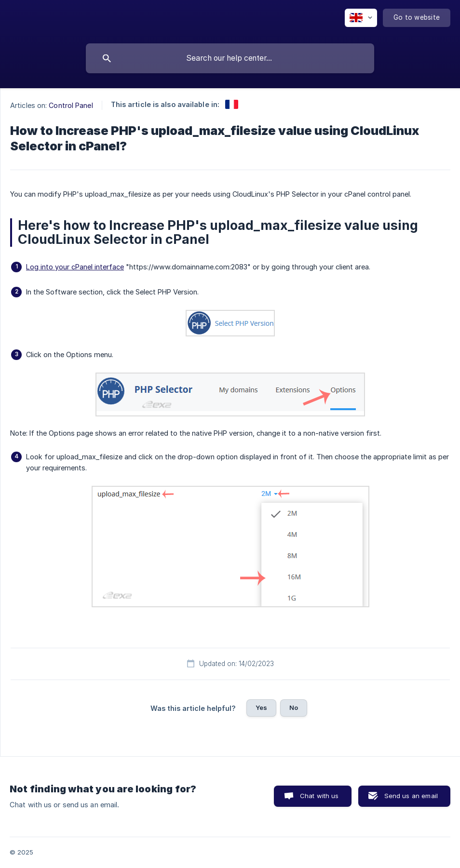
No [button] (294, 708)
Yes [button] (261, 708)
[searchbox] (230, 58)
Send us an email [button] (411, 796)
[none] (361, 18)
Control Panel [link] (71, 105)
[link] (232, 104)
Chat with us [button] (319, 796)
